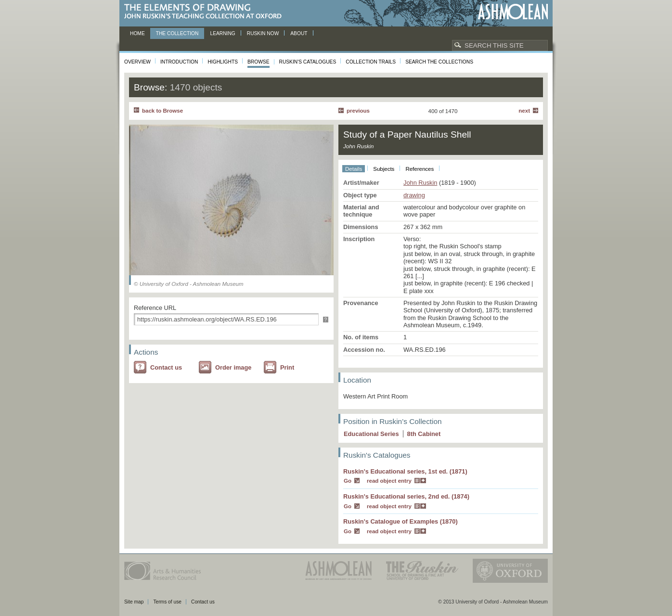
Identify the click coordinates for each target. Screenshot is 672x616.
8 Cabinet (424, 434)
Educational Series (371, 434)
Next (524, 111)
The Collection (177, 33)
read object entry (389, 481)
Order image (233, 367)
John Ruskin (420, 183)
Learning (222, 33)
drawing (414, 195)
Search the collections (439, 62)
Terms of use (167, 602)
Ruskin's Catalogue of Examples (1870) (401, 521)
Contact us (166, 367)
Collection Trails (371, 62)
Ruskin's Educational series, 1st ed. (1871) (405, 471)
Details (354, 169)
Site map (134, 602)
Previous (358, 111)
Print (287, 367)
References (420, 169)
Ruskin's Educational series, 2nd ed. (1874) (406, 496)
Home (137, 33)
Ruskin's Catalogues (308, 62)
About (299, 33)
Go (348, 481)
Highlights (223, 62)
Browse (258, 62)
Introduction (179, 62)
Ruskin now (263, 33)
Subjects (384, 169)
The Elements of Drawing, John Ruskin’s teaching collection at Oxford (206, 12)
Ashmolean (513, 12)
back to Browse (162, 111)
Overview (137, 62)
